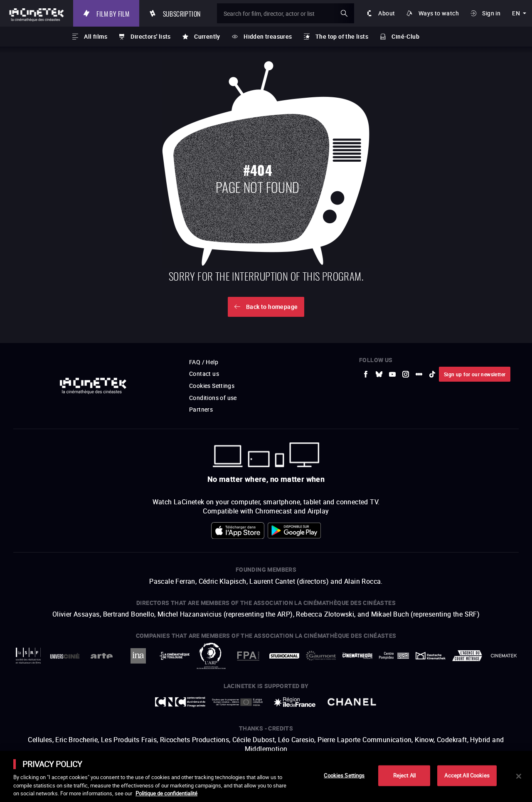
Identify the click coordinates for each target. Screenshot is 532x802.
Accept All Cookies (467, 775)
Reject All (404, 775)
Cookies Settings (344, 775)
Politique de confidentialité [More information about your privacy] (166, 793)
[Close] (519, 776)
